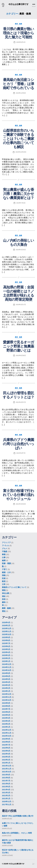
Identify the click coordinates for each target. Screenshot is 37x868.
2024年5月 (6, 679)
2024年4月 (6, 682)
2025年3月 (6, 655)
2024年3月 (6, 685)
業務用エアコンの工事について (14, 587)
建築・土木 (6, 572)
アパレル (5, 546)
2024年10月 (7, 670)
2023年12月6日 (21, 93)
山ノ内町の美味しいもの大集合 (18, 242)
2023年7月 (6, 709)
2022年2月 (6, 760)
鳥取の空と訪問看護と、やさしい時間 (17, 833)
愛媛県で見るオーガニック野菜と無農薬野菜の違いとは (18, 346)
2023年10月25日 (21, 152)
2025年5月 (6, 649)
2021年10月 (7, 772)
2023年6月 (6, 712)
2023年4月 (6, 718)
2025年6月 (6, 646)
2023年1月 (6, 727)
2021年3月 (6, 793)
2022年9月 (6, 739)
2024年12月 (7, 664)
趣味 (4, 602)
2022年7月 (6, 745)
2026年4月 (6, 623)
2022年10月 (7, 736)
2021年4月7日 (21, 453)
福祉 (4, 596)
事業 (4, 554)
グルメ (5, 549)
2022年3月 (6, 757)
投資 (4, 578)
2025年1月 (6, 661)
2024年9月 (6, 673)
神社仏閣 (5, 593)
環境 (4, 590)
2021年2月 (6, 796)
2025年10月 (7, 634)
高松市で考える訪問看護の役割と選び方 (18, 816)
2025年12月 (7, 628)
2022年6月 (6, 748)
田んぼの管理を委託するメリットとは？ (18, 395)
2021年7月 (6, 781)
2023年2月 (6, 724)
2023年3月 (6, 721)
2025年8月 (6, 640)
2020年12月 (7, 802)
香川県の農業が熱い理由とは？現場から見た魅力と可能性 (18, 33)
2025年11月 (7, 631)
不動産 (5, 552)
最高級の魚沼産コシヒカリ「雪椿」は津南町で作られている (18, 84)
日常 (4, 584)
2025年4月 (6, 652)
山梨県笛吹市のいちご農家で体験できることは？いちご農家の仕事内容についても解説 (18, 139)
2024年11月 (7, 667)
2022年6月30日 (21, 355)
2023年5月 (6, 715)
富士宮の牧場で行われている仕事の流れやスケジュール (18, 495)
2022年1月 (6, 763)
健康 (4, 560)
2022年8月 (6, 742)
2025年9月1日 (21, 42)
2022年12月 (7, 730)
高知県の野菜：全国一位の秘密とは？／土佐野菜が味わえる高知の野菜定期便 (18, 293)
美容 (4, 599)
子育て (5, 569)
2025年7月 (6, 643)
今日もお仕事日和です (18, 4)
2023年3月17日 (21, 305)
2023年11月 (7, 697)
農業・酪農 (18, 24)
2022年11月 (7, 733)
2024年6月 (6, 676)
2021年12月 (7, 766)
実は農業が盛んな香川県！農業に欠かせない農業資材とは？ (18, 194)
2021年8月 (6, 778)
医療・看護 (6, 563)
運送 (4, 611)
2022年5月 (6, 751)
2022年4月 (6, 754)
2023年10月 (7, 700)
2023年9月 (6, 703)
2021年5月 (6, 787)
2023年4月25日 (21, 250)
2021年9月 (6, 775)
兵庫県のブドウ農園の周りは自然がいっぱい (18, 444)
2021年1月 (6, 799)
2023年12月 (7, 694)
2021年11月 (7, 769)
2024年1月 (6, 691)
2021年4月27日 (21, 402)
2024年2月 (6, 688)
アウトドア (6, 543)
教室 (4, 581)
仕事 (4, 557)
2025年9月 (6, 637)
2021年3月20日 (21, 504)
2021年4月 (6, 790)
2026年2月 (6, 626)
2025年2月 (6, 658)
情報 (4, 575)
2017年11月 (7, 805)
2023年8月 (6, 706)
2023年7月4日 (21, 203)
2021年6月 (6, 784)
